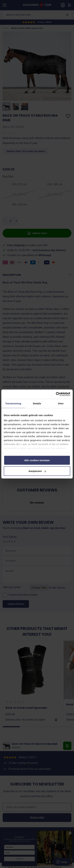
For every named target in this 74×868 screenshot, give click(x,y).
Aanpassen (37, 471)
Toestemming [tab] (13, 403)
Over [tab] (61, 403)
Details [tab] (37, 403)
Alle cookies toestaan (37, 460)
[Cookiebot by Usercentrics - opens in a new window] (56, 394)
